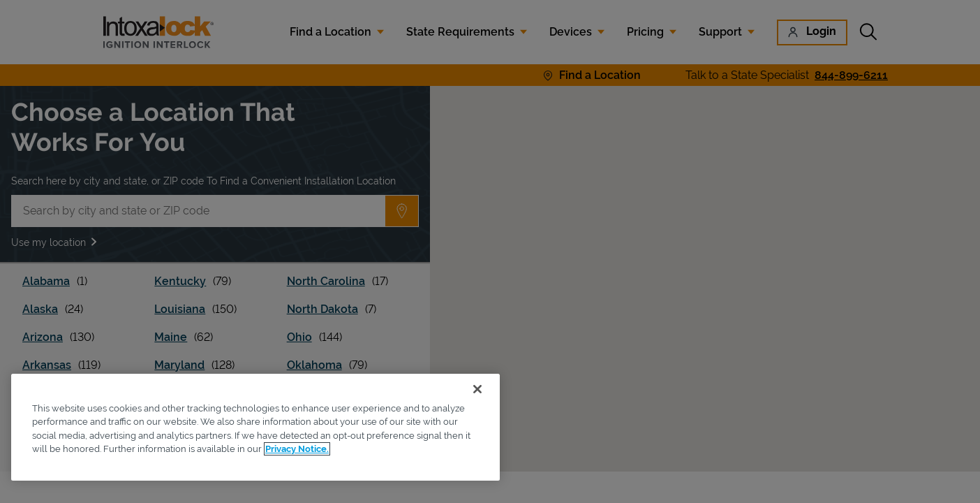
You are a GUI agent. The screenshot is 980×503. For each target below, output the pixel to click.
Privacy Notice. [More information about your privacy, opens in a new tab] (297, 449)
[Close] (477, 389)
